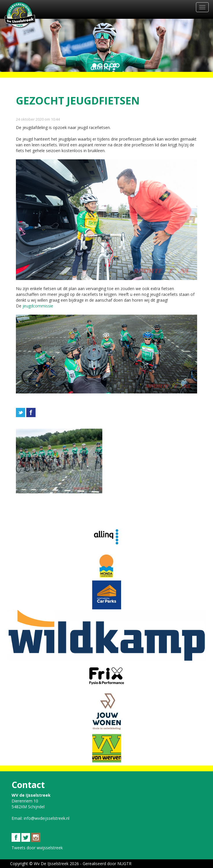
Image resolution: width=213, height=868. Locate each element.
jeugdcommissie (38, 306)
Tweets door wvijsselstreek (37, 848)
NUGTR (124, 864)
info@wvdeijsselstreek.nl (47, 818)
